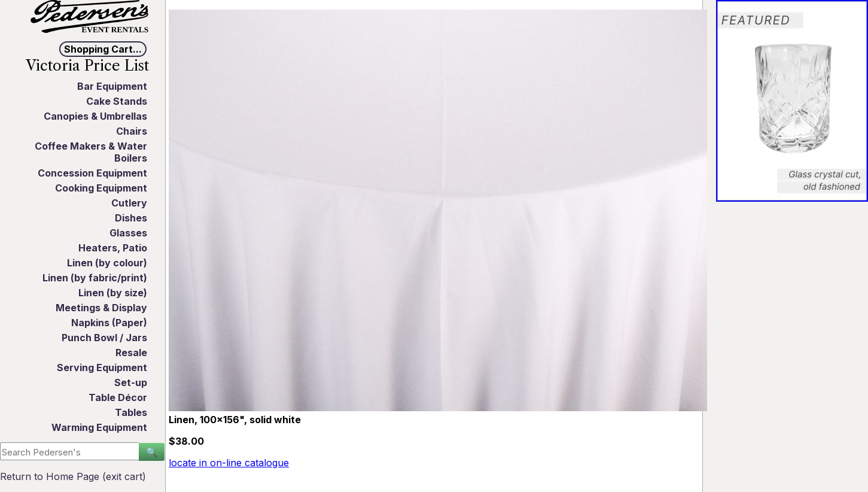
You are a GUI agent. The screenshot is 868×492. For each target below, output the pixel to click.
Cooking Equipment (101, 188)
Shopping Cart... (103, 49)
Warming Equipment (99, 427)
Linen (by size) (113, 293)
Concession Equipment (92, 173)
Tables (131, 412)
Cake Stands (117, 101)
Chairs (132, 131)
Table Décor (118, 397)
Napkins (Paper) (109, 323)
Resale (131, 353)
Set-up (131, 382)
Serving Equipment (102, 368)
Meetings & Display (101, 308)
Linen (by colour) (107, 263)
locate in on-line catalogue (229, 463)
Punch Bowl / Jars (104, 338)
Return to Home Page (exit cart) (73, 476)
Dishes (131, 218)
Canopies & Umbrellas (95, 116)
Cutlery (129, 203)
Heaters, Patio (113, 248)
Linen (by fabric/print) (95, 278)
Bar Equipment (112, 86)
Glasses (128, 233)
